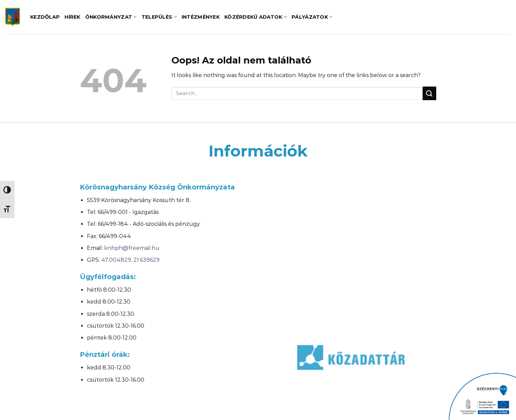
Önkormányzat (111, 17)
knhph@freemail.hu (132, 248)
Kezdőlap (45, 17)
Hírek (72, 17)
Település (159, 17)
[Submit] (429, 93)
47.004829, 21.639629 (130, 260)
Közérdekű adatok (256, 17)
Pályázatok (312, 17)
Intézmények (201, 17)
